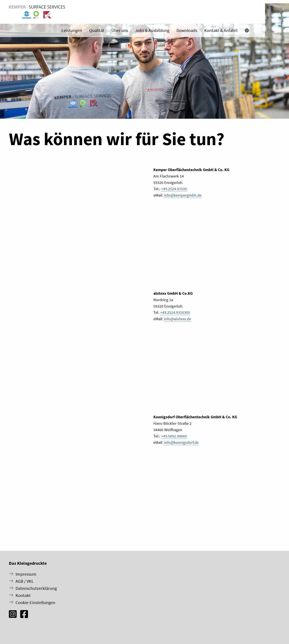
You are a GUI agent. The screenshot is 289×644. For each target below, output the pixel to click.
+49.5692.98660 (174, 436)
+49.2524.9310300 (175, 312)
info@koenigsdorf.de (181, 442)
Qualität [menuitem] (121, 31)
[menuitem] (271, 31)
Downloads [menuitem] (211, 31)
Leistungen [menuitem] (96, 31)
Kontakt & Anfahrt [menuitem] (245, 31)
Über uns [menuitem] (144, 31)
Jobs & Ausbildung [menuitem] (176, 31)
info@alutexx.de (178, 319)
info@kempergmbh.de (183, 195)
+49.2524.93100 (174, 189)
